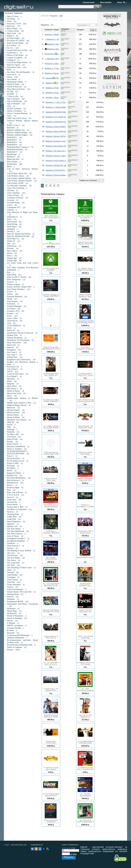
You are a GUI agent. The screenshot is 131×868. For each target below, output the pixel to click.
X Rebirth (11, 623)
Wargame (11, 599)
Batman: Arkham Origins (17, 135)
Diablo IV (11, 241)
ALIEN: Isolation (14, 108)
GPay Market (65, 39)
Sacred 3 (11, 497)
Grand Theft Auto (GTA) (17, 50)
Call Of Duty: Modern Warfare (20, 181)
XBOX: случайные (15, 625)
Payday (10, 442)
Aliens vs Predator (15, 111)
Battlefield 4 (12, 142)
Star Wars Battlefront (16, 531)
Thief (9, 570)
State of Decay (13, 536)
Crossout (11, 200)
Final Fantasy (12, 301)
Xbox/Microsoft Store (16, 89)
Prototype (11, 466)
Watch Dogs (12, 611)
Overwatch (11, 437)
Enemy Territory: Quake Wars (19, 287)
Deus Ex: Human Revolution (19, 234)
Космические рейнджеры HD (20, 645)
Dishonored (12, 246)
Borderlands (12, 164)
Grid (9, 323)
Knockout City (13, 367)
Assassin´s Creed (14, 24)
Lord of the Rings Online (17, 62)
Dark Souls (12, 33)
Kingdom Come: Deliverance (19, 359)
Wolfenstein (12, 613)
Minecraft (11, 408)
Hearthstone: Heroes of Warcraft (20, 333)
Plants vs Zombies (14, 449)
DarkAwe (64, 34)
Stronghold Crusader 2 (16, 538)
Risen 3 (10, 485)
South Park (11, 519)
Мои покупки (106, 2)
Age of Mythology (15, 101)
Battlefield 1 (12, 137)
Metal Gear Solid (14, 393)
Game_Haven (65, 68)
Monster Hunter (13, 410)
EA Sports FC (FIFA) (16, 41)
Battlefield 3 (12, 140)
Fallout (10, 294)
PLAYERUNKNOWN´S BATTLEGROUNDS (17, 452)
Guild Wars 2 (12, 53)
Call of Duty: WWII (15, 183)
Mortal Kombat (13, 412)
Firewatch (11, 304)
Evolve (10, 292)
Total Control (12, 580)
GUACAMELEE (14, 326)
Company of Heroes (15, 198)
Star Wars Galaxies (15, 534)
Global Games (65, 87)
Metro (10, 396)
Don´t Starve (12, 251)
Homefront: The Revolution (18, 340)
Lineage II (11, 60)
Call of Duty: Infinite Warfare (19, 178)
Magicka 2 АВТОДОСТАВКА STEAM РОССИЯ (65, 122)
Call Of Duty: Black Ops (17, 173)
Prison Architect (14, 458)
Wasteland (11, 608)
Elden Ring (12, 275)
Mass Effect (12, 386)
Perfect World (13, 444)
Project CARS (13, 463)
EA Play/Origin (13, 38)
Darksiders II (12, 217)
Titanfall (10, 572)
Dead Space (12, 226)
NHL (9, 427)
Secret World (12, 504)
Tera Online (12, 79)
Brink (9, 166)
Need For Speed (14, 65)
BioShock (11, 157)
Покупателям (89, 2)
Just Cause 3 (12, 355)
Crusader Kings (13, 203)
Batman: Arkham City (16, 130)
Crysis (10, 205)
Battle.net (11, 26)
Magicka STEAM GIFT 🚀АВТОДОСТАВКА (63, 165)
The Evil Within (14, 558)
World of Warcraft (14, 87)
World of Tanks (13, 84)
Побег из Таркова (15, 647)
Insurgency (11, 350)
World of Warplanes (15, 616)
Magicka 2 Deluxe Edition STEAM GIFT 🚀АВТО (65, 175)
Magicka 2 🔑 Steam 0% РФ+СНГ (58, 68)
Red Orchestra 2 (14, 480)
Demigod (11, 229)
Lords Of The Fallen (15, 374)
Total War (11, 582)
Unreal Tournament (15, 589)
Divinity (10, 248)
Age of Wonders (14, 104)
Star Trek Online (14, 529)
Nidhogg (11, 429)
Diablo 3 (11, 36)
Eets (9, 272)
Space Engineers (14, 521)
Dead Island (12, 222)
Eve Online (12, 45)
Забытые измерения (16, 638)
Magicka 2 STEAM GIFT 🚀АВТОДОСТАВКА (64, 170)
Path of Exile (12, 439)
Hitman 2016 (12, 335)
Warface (10, 597)
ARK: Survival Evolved (17, 118)
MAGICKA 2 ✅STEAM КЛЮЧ (57, 54)
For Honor (11, 309)
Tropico (10, 587)
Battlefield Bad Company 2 (18, 147)
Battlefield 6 (12, 145)
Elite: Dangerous (14, 279)
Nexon (10, 425)
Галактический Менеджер (18, 635)
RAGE (10, 471)
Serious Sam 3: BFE (15, 507)
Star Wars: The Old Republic (19, 72)
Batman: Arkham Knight (17, 132)
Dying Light (12, 260)
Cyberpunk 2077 (14, 207)
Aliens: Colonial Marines (17, 113)
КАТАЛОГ (45, 16)
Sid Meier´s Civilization (17, 509)
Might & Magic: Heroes (17, 405)
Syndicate (11, 543)
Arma (9, 21)
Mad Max (11, 379)
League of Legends (15, 58)
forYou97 (64, 97)
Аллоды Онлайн (14, 628)
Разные (10, 650)
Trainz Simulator (14, 585)
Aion (9, 106)
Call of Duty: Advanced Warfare (22, 169)
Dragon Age (12, 258)
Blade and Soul (13, 159)
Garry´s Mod (12, 318)
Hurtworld (11, 345)
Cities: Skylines (13, 193)
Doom (10, 253)
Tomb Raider (12, 575)
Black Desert (12, 28)
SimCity (10, 512)
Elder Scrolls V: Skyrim (17, 277)
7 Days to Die (13, 96)
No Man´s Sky (13, 434)
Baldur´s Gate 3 (13, 125)
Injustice (11, 347)
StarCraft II (12, 75)
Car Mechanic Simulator (17, 186)
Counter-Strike (13, 31)
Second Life (12, 502)
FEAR (10, 299)
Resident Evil (12, 483)
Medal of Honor (14, 391)
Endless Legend (13, 284)
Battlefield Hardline (15, 149)
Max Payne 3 (12, 388)
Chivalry (11, 190)
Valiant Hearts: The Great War (19, 592)
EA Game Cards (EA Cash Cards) (22, 263)
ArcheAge (11, 19)
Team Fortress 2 (14, 546)
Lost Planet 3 (12, 376)
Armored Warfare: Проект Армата (22, 121)
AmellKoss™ (65, 43)
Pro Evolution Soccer (16, 461)
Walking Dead (13, 594)
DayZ (9, 219)
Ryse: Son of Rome (15, 492)
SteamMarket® (73, 111)
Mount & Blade (13, 417)
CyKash (10, 210)
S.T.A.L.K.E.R (13, 495)
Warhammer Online (15, 82)
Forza (10, 316)
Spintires (11, 524)
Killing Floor (12, 357)
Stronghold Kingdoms (16, 541)
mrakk (63, 53)
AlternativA (71, 102)
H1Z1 (9, 328)
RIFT (9, 70)
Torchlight (11, 577)
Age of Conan (13, 16)
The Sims (11, 565)
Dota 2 (10, 256)
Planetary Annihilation (16, 446)
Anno (9, 116)
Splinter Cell (12, 526)
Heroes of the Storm (15, 55)
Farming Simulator (15, 296)
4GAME (11, 94)
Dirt (9, 243)
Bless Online (12, 162)
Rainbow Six (12, 475)
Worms (10, 621)
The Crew (11, 553)
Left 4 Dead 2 (13, 369)
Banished (11, 128)
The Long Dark (13, 563)
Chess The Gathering (16, 188)
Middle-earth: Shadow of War (19, 403)
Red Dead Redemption (16, 478)
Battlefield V (12, 152)
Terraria (10, 548)
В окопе (10, 630)
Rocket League (13, 487)
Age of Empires (13, 99)
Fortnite (10, 313)
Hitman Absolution (15, 338)
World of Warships (15, 618)
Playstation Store (14, 67)
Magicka (11, 384)
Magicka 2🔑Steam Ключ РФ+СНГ (60, 88)
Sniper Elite (12, 517)
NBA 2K (11, 422)
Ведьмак (11, 633)
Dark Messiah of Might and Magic (22, 212)
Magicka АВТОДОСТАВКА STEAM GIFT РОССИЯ (66, 112)
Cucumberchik (65, 77)
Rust (9, 490)
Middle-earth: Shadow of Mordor (22, 398)
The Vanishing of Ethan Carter (19, 568)
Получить (69, 857)
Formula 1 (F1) (13, 311)
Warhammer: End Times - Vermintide (22, 604)
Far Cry (10, 48)
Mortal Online (13, 415)
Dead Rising (12, 224)
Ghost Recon (12, 321)
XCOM (10, 91)
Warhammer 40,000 (15, 601)
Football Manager (14, 306)
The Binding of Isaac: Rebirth (19, 551)
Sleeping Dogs (13, 514)
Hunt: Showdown (14, 343)
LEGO (10, 371)
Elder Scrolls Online (15, 43)
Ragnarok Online (14, 473)
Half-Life (11, 330)
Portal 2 (10, 456)
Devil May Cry (13, 239)
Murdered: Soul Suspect (17, 420)
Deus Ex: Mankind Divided (18, 236)
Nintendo (11, 432)
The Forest (11, 560)
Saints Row (12, 500)
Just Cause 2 (12, 352)
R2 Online (11, 468)
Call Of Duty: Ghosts (16, 176)
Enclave (10, 282)
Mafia (9, 381)
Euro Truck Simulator (16, 289)
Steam (10, 77)
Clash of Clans (13, 195)
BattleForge (12, 154)
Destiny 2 (11, 231)
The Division (12, 555)
